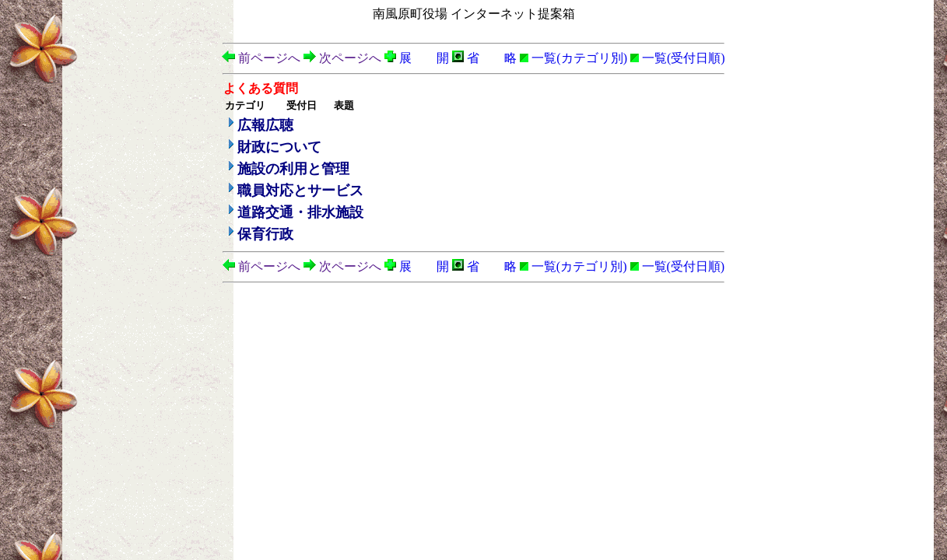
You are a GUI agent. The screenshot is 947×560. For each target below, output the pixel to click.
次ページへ (342, 58)
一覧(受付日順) (678, 58)
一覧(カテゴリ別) (573, 58)
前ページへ (261, 58)
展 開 (417, 58)
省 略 (484, 58)
